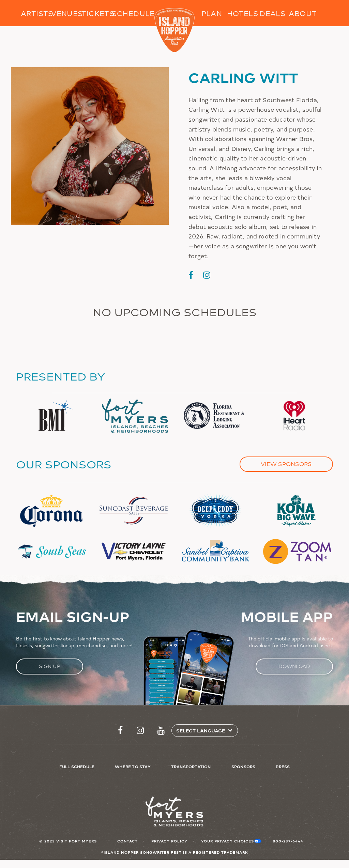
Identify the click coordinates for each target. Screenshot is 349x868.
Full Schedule (77, 766)
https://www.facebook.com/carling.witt (191, 275)
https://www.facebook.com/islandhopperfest (120, 731)
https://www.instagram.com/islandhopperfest (140, 731)
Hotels (242, 13)
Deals (272, 13)
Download (294, 666)
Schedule (127, 13)
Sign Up (50, 666)
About (303, 13)
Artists (36, 13)
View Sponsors (286, 464)
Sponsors (244, 766)
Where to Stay (133, 766)
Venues (66, 13)
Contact (127, 841)
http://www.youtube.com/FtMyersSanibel (161, 731)
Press (283, 766)
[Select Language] (202, 731)
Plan (212, 13)
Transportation (191, 766)
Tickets (97, 13)
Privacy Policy (169, 841)
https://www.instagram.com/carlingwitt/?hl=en (207, 275)
